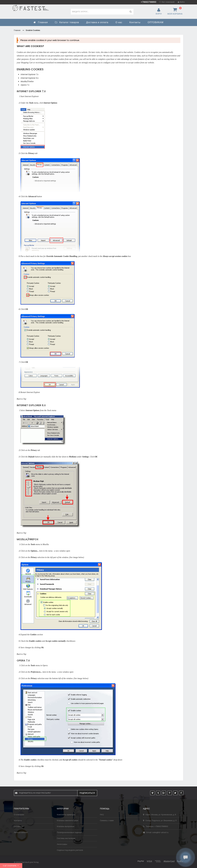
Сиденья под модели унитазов (70, 850)
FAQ (102, 815)
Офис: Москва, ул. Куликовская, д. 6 (160, 815)
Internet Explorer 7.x (29, 75)
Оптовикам (19, 826)
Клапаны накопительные (68, 820)
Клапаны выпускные (66, 826)
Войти (182, 2)
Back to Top (22, 399)
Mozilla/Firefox (27, 81)
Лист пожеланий (168, 2)
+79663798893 (149, 2)
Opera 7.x (25, 85)
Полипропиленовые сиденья (69, 832)
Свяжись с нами (107, 820)
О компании (19, 815)
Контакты (18, 820)
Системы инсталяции (66, 838)
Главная (17, 30)
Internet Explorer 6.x (29, 78)
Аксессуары (62, 844)
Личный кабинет (21, 832)
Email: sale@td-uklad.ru (156, 832)
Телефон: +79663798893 (156, 826)
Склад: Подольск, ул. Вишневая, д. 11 (160, 820)
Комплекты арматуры (66, 815)
